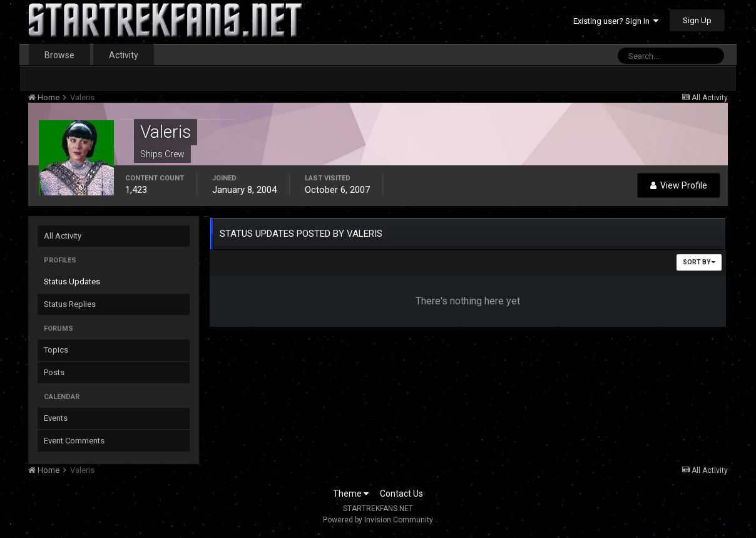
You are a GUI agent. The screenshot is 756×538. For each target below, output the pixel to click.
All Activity (63, 236)
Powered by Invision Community (378, 520)
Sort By (699, 262)
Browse (59, 55)
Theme (351, 494)
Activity (124, 55)
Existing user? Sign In (616, 21)
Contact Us (401, 494)
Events (56, 418)
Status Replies (70, 304)
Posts (54, 372)
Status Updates (72, 282)
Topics (56, 350)
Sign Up (697, 20)
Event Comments (74, 441)
